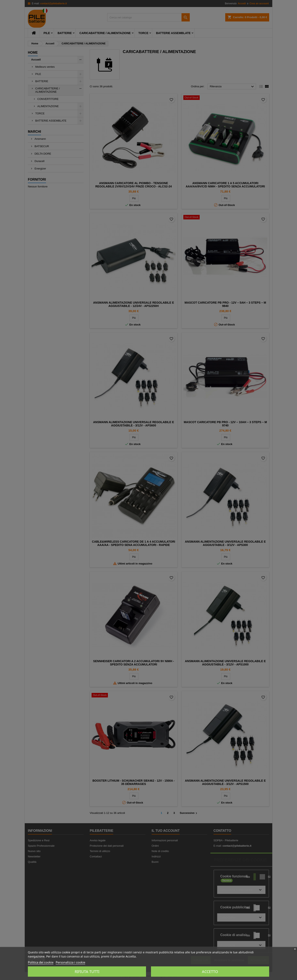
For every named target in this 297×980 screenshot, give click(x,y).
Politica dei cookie (41, 962)
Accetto (210, 972)
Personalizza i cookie (70, 962)
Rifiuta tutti (87, 972)
